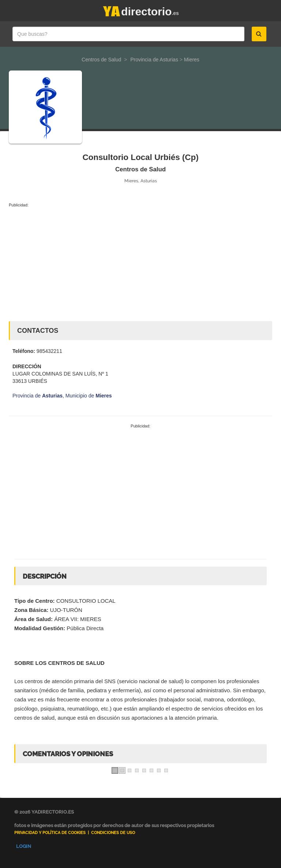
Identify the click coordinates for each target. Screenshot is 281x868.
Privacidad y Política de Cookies (50, 833)
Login (24, 846)
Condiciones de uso (113, 833)
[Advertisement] (140, 263)
